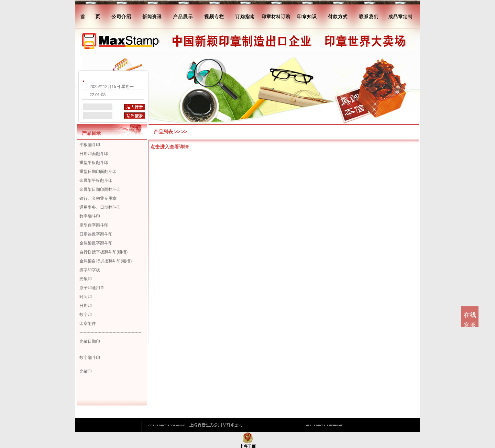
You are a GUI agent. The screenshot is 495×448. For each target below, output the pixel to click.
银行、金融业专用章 (98, 198)
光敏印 (86, 279)
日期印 (86, 306)
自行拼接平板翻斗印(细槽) (103, 252)
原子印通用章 (92, 288)
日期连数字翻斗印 (96, 234)
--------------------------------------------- (110, 332)
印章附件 (88, 324)
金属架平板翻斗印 (96, 181)
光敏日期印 (90, 341)
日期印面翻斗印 (94, 154)
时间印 (86, 297)
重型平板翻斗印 (94, 163)
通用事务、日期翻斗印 (100, 207)
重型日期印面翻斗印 (98, 172)
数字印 (86, 315)
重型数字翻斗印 (94, 225)
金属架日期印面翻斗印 (100, 189)
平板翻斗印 (90, 145)
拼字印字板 (90, 270)
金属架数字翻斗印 (96, 243)
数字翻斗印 (90, 216)
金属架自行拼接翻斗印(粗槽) (106, 261)
